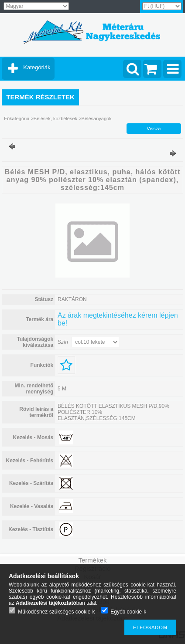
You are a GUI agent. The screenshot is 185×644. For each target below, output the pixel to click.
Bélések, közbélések (55, 119)
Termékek (92, 560)
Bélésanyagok (97, 119)
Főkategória (17, 119)
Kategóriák (37, 67)
